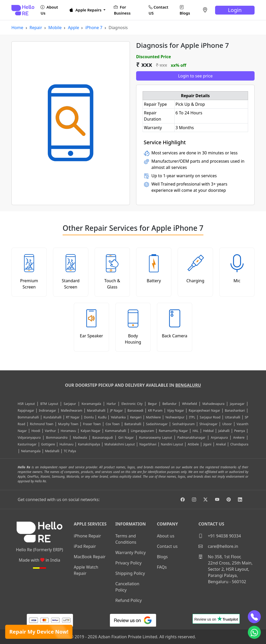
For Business (122, 10)
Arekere (239, 438)
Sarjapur (70, 404)
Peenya (240, 431)
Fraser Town (92, 424)
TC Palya (70, 451)
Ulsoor (227, 424)
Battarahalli (133, 424)
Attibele (193, 444)
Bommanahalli (28, 417)
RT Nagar (73, 417)
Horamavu (68, 431)
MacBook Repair (90, 557)
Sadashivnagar (157, 424)
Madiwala (80, 438)
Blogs (185, 10)
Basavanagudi (102, 438)
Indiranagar (47, 410)
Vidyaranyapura (29, 438)
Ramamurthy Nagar (173, 431)
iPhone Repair (87, 536)
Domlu (89, 417)
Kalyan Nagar (91, 431)
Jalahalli (224, 431)
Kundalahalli (52, 417)
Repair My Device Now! (39, 632)
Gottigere (48, 444)
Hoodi (36, 431)
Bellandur (169, 404)
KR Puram (155, 410)
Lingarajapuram (143, 431)
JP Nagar (117, 410)
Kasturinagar (27, 444)
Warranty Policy (131, 553)
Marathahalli (96, 410)
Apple (73, 28)
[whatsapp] (254, 632)
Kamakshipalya (89, 444)
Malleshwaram (72, 410)
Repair (36, 28)
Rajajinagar (26, 410)
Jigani (207, 444)
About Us (49, 10)
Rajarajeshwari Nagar (204, 410)
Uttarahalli (233, 417)
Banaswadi (135, 410)
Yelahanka (118, 417)
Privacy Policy (128, 563)
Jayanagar (237, 404)
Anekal (221, 444)
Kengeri (136, 417)
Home (17, 28)
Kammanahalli (116, 431)
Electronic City (132, 404)
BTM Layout (49, 404)
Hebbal (208, 431)
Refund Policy (129, 600)
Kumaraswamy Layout (156, 438)
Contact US (158, 10)
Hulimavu (66, 444)
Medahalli (52, 451)
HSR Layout (26, 404)
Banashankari (235, 410)
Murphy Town (68, 424)
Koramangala (91, 404)
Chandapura (240, 444)
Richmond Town (42, 424)
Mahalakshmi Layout (120, 444)
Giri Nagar (126, 438)
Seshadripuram (183, 424)
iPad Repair (85, 546)
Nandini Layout (172, 444)
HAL (195, 431)
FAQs (162, 567)
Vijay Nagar (176, 410)
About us (166, 536)
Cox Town (112, 424)
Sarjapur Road (210, 417)
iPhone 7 (94, 28)
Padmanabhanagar (191, 438)
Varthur (51, 431)
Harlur (111, 404)
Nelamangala (31, 451)
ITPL (192, 417)
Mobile (55, 28)
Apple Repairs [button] (86, 10)
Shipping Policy (130, 573)
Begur (152, 404)
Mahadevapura (213, 404)
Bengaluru (188, 385)
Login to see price (195, 76)
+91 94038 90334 (220, 536)
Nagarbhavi (148, 444)
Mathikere (153, 417)
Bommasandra (57, 438)
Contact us (167, 546)
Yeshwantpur (175, 417)
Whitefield (189, 404)
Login (235, 10)
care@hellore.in (218, 546)
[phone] (254, 617)
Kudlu (103, 417)
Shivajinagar (208, 424)
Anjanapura (219, 438)
